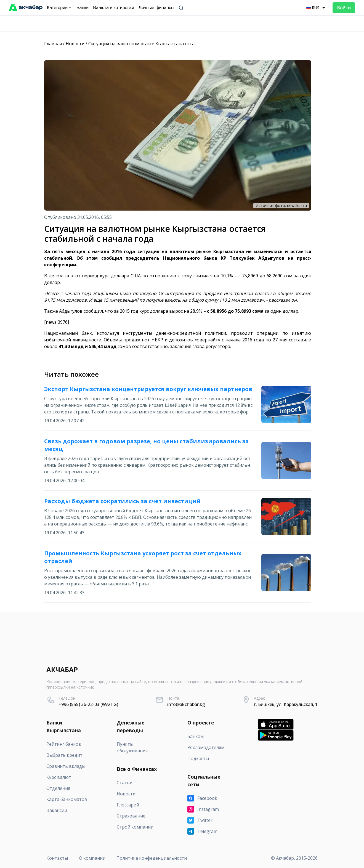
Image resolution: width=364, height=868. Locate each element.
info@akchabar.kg (186, 704)
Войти (344, 8)
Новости (75, 44)
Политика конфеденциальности (152, 858)
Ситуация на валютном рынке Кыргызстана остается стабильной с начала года (175, 44)
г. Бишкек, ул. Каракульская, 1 (286, 704)
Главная (53, 44)
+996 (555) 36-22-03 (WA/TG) (88, 704)
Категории (59, 8)
